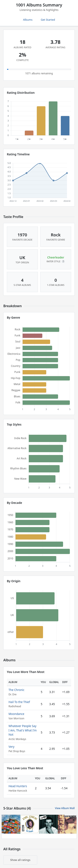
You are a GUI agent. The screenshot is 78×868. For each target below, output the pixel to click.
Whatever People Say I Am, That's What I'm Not (23, 730)
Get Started (48, 20)
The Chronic (16, 690)
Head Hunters (18, 786)
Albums (28, 20)
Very (11, 747)
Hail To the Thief (19, 702)
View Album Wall (65, 808)
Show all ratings (20, 860)
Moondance (16, 714)
